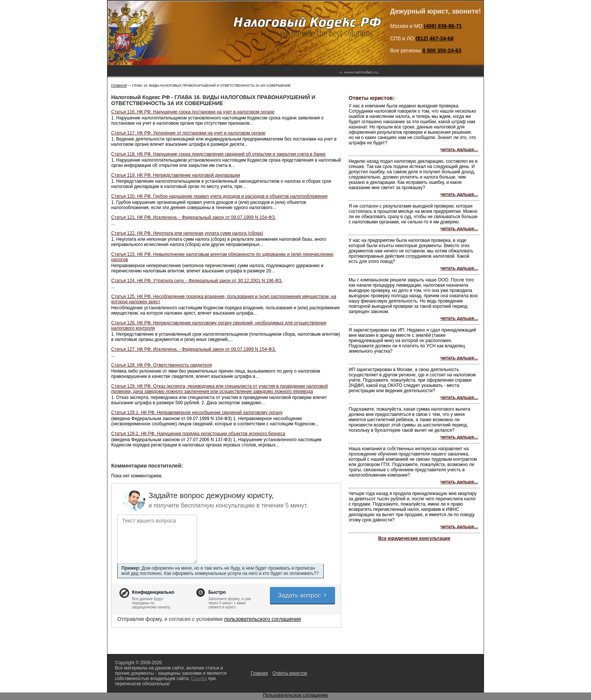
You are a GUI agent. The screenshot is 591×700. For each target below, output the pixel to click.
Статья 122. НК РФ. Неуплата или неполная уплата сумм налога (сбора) (187, 233)
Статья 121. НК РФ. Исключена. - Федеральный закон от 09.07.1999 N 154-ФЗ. (194, 217)
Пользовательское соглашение (296, 695)
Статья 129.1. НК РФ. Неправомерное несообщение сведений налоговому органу (197, 413)
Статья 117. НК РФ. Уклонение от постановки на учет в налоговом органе (188, 133)
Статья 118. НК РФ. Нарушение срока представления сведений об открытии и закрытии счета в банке (218, 154)
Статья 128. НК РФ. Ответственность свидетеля (162, 365)
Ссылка (199, 679)
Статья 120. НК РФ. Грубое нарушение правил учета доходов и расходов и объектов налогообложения (219, 196)
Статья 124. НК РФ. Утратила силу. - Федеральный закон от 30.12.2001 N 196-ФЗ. (197, 281)
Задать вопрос (303, 595)
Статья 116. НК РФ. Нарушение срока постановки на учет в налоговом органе (193, 112)
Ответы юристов (290, 673)
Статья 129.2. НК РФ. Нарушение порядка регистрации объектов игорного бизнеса (198, 434)
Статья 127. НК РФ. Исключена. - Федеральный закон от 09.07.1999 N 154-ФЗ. (194, 349)
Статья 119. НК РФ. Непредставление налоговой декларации (176, 175)
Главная (119, 86)
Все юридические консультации (414, 538)
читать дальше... (459, 150)
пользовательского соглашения (263, 619)
